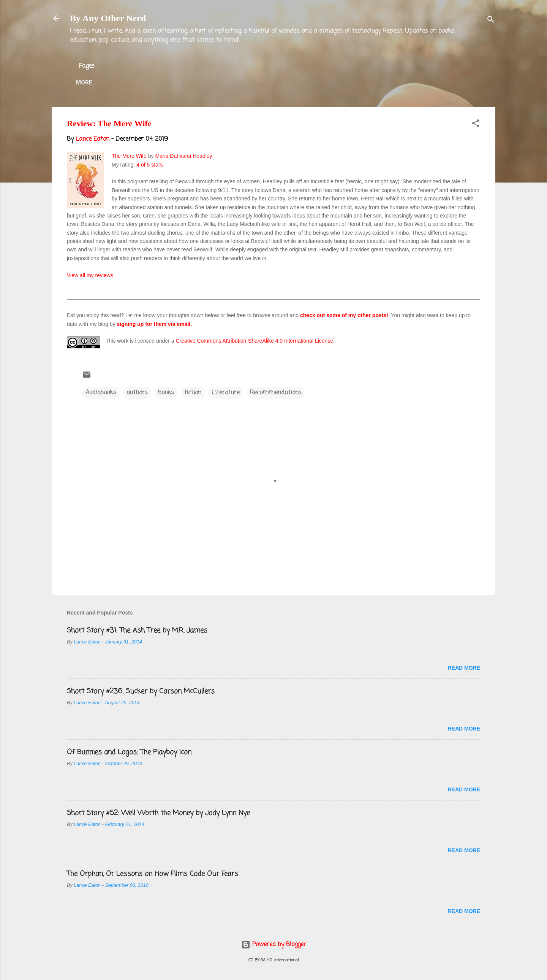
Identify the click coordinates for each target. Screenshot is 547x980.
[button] (476, 125)
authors (137, 393)
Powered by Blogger (274, 945)
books (166, 393)
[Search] (491, 21)
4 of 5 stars (149, 165)
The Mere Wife (129, 156)
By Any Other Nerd (108, 18)
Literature (226, 393)
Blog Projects (288, 83)
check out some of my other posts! (344, 315)
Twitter (238, 83)
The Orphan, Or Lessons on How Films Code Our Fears (153, 874)
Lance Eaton (191, 83)
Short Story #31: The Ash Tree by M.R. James (137, 631)
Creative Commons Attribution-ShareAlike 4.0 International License (254, 341)
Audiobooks (101, 393)
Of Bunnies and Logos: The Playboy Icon (129, 752)
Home (84, 83)
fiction (193, 393)
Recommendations (276, 393)
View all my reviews (90, 275)
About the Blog (132, 83)
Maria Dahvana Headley (183, 156)
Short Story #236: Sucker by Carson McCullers (141, 691)
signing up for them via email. (155, 324)
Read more (464, 668)
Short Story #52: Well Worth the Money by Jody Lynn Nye (158, 813)
